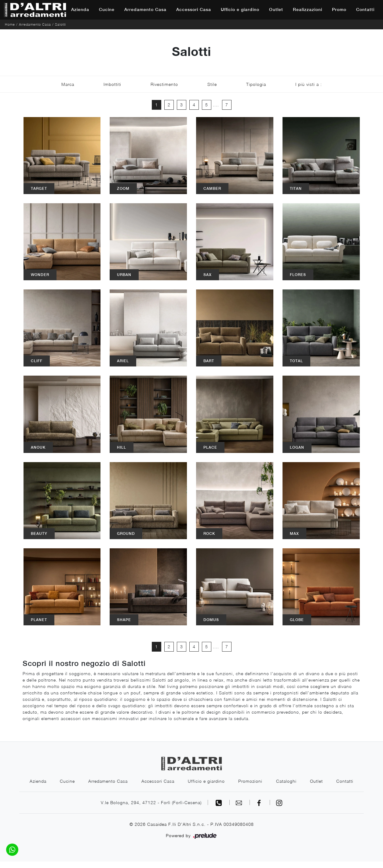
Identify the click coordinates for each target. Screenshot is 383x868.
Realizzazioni (308, 9)
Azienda (80, 9)
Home (10, 24)
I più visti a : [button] (309, 84)
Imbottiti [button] (112, 84)
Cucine (107, 9)
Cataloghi (302, 781)
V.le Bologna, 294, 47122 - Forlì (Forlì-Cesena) (151, 809)
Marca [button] (68, 84)
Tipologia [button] (256, 84)
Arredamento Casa (145, 9)
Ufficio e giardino (240, 9)
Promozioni (266, 781)
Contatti (365, 9)
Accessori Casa (194, 9)
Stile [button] (212, 84)
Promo (339, 9)
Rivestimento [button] (164, 84)
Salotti (60, 24)
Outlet (276, 9)
